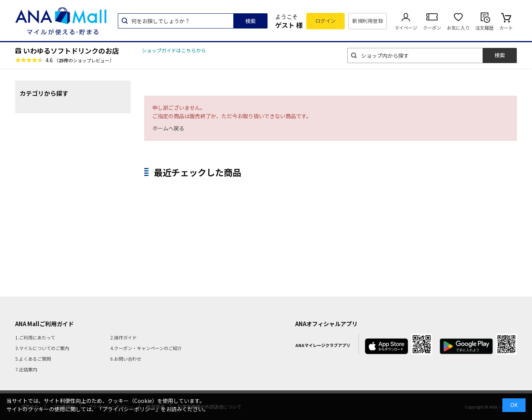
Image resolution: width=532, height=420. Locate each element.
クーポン (432, 28)
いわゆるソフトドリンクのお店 (71, 51)
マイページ (406, 28)
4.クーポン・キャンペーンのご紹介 (146, 348)
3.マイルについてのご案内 (42, 348)
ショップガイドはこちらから (174, 50)
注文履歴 (484, 28)
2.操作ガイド (123, 337)
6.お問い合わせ (126, 359)
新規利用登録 (368, 21)
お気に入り (458, 28)
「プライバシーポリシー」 (129, 409)
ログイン (326, 21)
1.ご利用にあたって (35, 337)
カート (506, 28)
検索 (250, 21)
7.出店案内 (26, 369)
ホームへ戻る (168, 128)
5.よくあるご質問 (33, 359)
